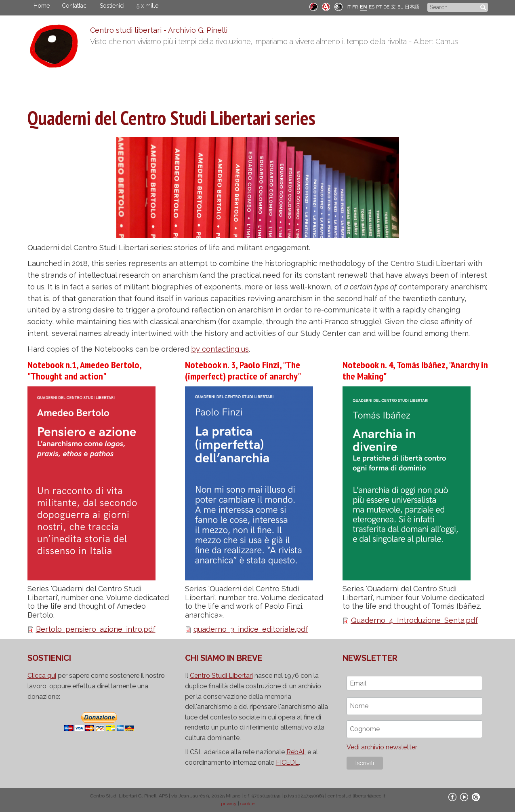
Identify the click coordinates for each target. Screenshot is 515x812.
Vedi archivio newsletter (382, 747)
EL (400, 7)
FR (355, 7)
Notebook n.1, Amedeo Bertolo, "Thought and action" (84, 371)
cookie (247, 804)
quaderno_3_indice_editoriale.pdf (251, 629)
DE (386, 7)
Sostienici (112, 6)
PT (379, 7)
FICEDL (287, 762)
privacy (229, 804)
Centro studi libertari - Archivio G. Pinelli (159, 30)
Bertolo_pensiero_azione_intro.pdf (96, 629)
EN (364, 7)
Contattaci (75, 6)
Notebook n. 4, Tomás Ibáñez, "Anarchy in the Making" (415, 371)
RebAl (295, 752)
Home (42, 6)
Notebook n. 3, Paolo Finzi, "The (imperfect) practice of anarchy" (243, 371)
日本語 (412, 7)
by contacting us (220, 349)
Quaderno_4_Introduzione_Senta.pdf (414, 620)
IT (349, 7)
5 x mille (147, 6)
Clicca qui (42, 676)
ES (372, 7)
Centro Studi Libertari (221, 676)
